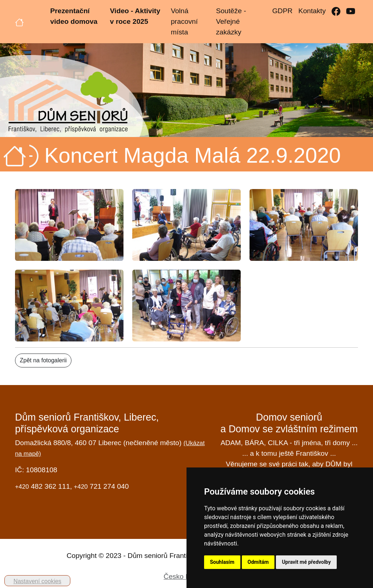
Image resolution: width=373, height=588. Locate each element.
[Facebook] (336, 11)
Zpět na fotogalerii (43, 360)
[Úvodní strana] (19, 22)
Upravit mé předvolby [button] (306, 562)
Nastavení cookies (38, 581)
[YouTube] (351, 11)
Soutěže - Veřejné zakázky (231, 21)
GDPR (282, 11)
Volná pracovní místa (184, 21)
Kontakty (312, 11)
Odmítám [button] (258, 562)
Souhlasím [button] (222, 562)
